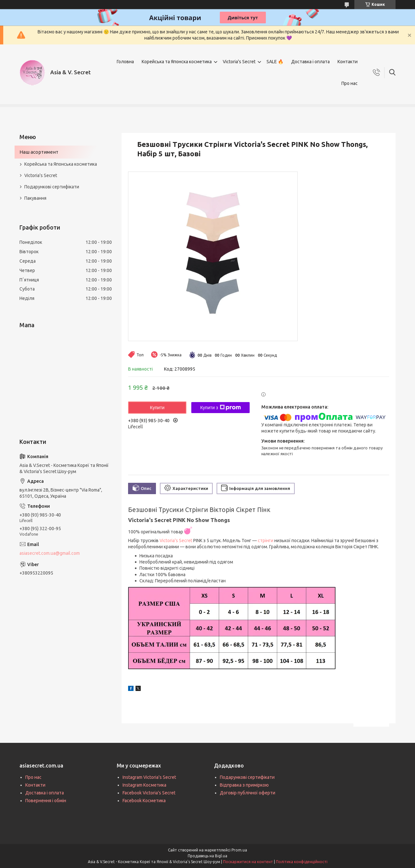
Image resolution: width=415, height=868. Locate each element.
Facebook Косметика (144, 801)
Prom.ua (239, 850)
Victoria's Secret (239, 62)
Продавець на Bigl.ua (207, 856)
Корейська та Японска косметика (177, 62)
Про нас (350, 83)
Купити (157, 408)
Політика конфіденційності (302, 862)
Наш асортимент (39, 152)
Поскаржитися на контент (248, 862)
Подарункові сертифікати (52, 187)
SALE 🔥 (275, 62)
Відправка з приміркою (244, 785)
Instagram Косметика (144, 785)
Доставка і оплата (310, 62)
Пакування (35, 198)
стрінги (266, 541)
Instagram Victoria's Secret (149, 777)
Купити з (220, 408)
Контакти (348, 62)
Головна (125, 62)
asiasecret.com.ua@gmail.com (50, 553)
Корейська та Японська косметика (61, 164)
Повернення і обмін (46, 801)
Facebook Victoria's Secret (149, 793)
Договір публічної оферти (248, 793)
